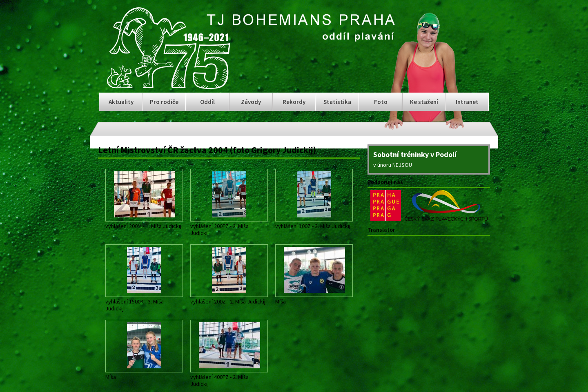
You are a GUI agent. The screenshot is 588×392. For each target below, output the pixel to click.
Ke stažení (424, 102)
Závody (251, 102)
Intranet (467, 102)
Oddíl (207, 102)
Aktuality (121, 102)
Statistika (337, 102)
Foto (381, 102)
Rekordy (294, 102)
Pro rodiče (164, 102)
